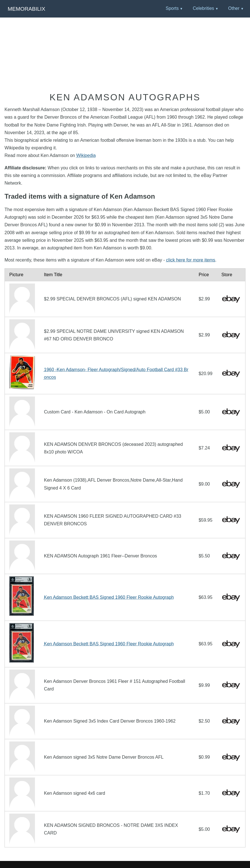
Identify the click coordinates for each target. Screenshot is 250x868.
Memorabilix (26, 9)
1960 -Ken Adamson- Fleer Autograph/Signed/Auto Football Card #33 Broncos (116, 373)
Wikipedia (86, 155)
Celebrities (203, 8)
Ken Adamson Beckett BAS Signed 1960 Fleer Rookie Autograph (109, 597)
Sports (172, 8)
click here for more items (191, 260)
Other (234, 8)
